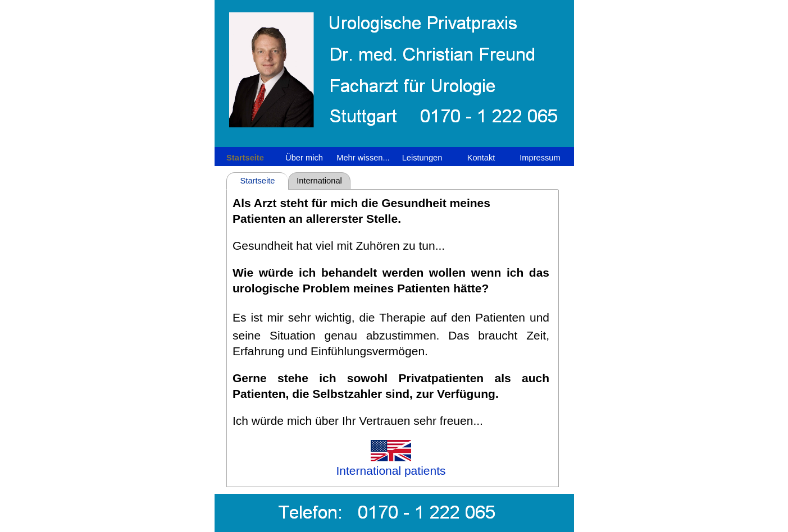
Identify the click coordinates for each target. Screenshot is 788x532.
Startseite (258, 181)
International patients (319, 183)
